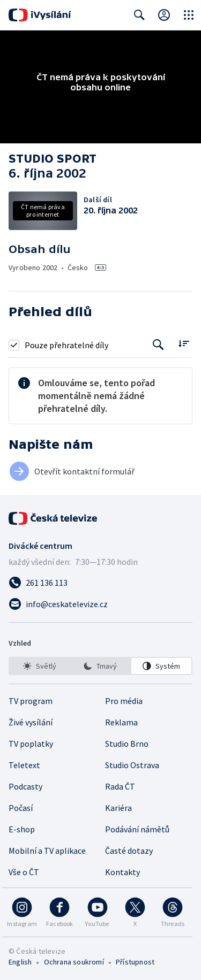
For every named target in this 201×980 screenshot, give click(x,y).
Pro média (124, 701)
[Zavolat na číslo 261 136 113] (100, 583)
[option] (40, 666)
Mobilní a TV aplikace (47, 851)
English (20, 962)
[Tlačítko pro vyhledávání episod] (158, 345)
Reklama (121, 722)
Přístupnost (135, 962)
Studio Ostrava (132, 765)
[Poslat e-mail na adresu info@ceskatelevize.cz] (100, 604)
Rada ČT (120, 786)
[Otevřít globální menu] (189, 15)
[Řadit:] (184, 344)
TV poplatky (31, 744)
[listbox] (100, 666)
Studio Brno (127, 744)
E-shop (22, 829)
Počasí (21, 808)
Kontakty (122, 872)
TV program (31, 701)
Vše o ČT (24, 872)
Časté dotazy (129, 851)
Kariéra (118, 808)
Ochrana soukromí (74, 962)
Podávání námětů (137, 829)
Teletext (24, 765)
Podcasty (25, 786)
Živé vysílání (31, 722)
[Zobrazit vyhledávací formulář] (139, 15)
